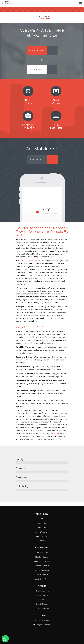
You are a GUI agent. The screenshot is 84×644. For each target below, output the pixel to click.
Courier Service (42, 574)
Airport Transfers (42, 532)
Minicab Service (42, 553)
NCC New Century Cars (28, 261)
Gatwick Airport (42, 595)
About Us (42, 523)
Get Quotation (36, 70)
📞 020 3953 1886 (42, 620)
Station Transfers (42, 570)
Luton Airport (42, 600)
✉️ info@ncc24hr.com (42, 625)
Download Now (36, 160)
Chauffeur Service (42, 557)
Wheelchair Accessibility (42, 561)
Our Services (42, 528)
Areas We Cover (42, 536)
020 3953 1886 (44, 19)
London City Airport (42, 608)
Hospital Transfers (42, 566)
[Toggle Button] (80, 3)
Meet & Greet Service (42, 579)
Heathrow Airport (42, 591)
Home (42, 519)
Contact (42, 541)
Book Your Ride (36, 51)
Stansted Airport (42, 604)
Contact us (55, 434)
